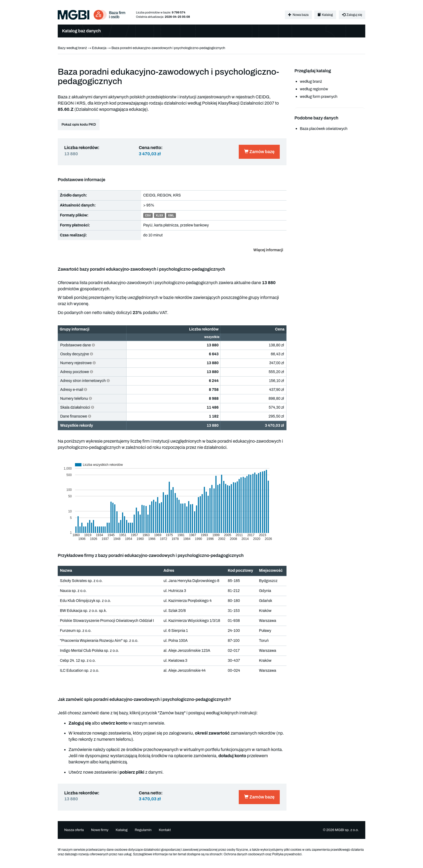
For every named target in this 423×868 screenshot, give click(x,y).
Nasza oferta (74, 830)
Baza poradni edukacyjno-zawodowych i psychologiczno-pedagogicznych (168, 48)
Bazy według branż (72, 48)
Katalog (325, 15)
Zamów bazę (259, 152)
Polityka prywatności (287, 854)
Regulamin (143, 830)
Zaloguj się (352, 15)
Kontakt (165, 830)
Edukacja (99, 48)
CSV (148, 216)
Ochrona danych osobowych (244, 854)
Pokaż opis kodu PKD (79, 125)
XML (171, 216)
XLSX (159, 216)
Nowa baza (298, 15)
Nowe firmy (100, 830)
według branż (311, 82)
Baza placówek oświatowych (324, 129)
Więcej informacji (268, 250)
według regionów (314, 89)
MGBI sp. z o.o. (347, 830)
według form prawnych (319, 97)
